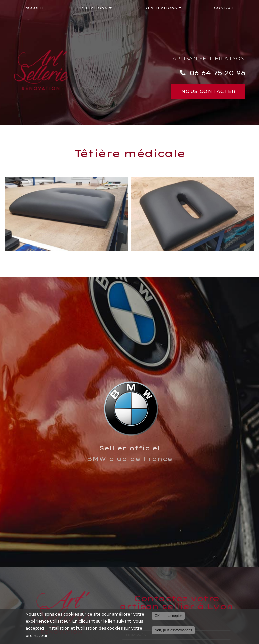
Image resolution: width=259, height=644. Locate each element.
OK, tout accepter (168, 616)
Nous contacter (209, 91)
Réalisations (163, 8)
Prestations (95, 8)
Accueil (35, 8)
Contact (224, 8)
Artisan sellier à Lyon (209, 59)
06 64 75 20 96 (217, 73)
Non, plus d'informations (173, 630)
